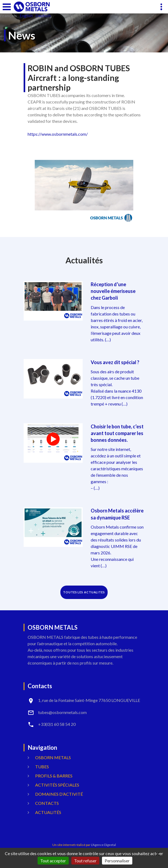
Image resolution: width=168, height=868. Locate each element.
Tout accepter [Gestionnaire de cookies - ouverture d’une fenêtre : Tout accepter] (53, 861)
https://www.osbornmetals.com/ (58, 134)
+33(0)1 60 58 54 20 (57, 724)
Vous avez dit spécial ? (115, 362)
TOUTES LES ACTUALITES (84, 592)
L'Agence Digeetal (103, 845)
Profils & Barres (54, 776)
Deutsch (43, 16)
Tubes (42, 767)
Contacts (47, 803)
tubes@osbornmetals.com (62, 712)
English (26, 16)
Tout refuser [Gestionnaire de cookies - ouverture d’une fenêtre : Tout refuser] (85, 861)
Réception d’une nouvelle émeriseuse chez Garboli (113, 291)
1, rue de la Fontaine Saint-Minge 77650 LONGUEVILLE (89, 700)
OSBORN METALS (53, 757)
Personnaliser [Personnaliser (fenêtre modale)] (117, 861)
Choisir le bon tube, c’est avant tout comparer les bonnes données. (117, 433)
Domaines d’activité (59, 794)
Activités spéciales (57, 785)
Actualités (48, 812)
